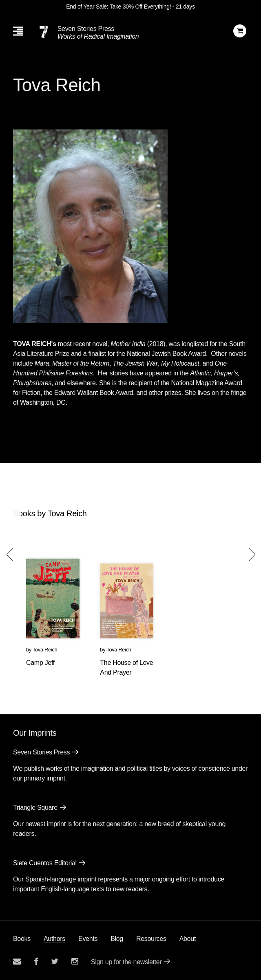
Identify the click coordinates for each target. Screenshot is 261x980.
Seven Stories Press (86, 29)
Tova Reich (45, 650)
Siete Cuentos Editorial (45, 863)
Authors (54, 939)
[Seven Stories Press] (44, 32)
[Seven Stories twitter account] (55, 961)
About (188, 939)
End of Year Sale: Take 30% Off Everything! (118, 7)
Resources (151, 939)
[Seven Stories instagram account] (75, 961)
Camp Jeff (40, 663)
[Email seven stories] (17, 961)
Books (22, 939)
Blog (117, 939)
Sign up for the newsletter (126, 962)
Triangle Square (35, 808)
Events (88, 939)
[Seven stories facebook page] (36, 961)
